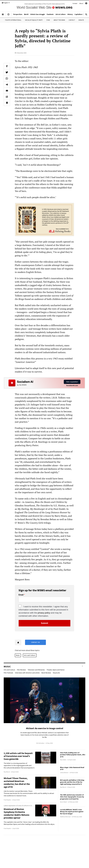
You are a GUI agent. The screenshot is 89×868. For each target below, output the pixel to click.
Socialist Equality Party (34, 20)
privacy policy (44, 613)
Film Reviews (21, 670)
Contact (75, 3)
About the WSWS (59, 20)
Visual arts (56, 673)
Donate (81, 20)
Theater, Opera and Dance (56, 670)
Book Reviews (46, 673)
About (81, 3)
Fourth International (13, 20)
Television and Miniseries (36, 670)
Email (21, 595)
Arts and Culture (30, 655)
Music (18, 655)
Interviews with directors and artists (27, 673)
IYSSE (48, 20)
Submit (45, 623)
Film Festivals (8, 673)
